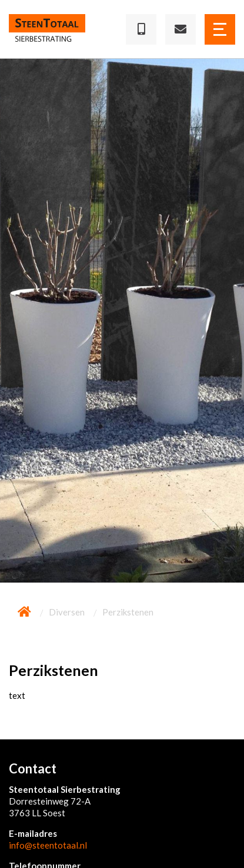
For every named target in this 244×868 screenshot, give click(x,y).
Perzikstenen (128, 612)
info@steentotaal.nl (48, 845)
